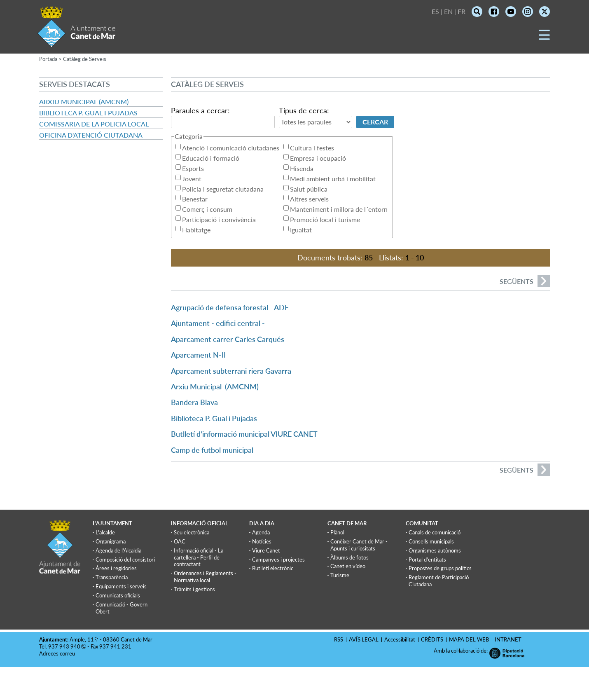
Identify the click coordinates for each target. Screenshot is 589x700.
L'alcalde (105, 532)
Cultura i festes (312, 148)
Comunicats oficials (118, 595)
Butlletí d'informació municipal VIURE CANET (244, 434)
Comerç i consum (207, 209)
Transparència (112, 577)
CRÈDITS (432, 639)
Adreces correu (58, 653)
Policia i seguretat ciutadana (223, 189)
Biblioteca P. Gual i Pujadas (88, 113)
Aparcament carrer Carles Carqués (228, 339)
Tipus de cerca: (304, 110)
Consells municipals (431, 541)
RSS (339, 639)
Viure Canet (266, 550)
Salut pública (309, 189)
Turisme (340, 575)
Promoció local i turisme (325, 219)
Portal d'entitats (427, 560)
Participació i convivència (219, 219)
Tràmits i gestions (194, 589)
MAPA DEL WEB (469, 639)
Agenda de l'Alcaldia (118, 550)
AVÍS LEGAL (364, 639)
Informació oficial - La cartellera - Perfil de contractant (199, 557)
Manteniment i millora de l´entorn (339, 209)
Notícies (262, 541)
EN (448, 11)
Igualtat (301, 230)
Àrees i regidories (116, 568)
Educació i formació (211, 158)
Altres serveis (309, 199)
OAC (180, 541)
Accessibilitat (400, 639)
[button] (544, 37)
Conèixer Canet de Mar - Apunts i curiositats (359, 545)
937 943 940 (64, 646)
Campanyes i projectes (278, 560)
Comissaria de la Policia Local (94, 124)
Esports (193, 168)
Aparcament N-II (198, 355)
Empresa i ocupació (318, 158)
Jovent (192, 179)
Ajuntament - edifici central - (218, 323)
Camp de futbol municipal (212, 450)
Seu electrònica (192, 532)
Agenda (261, 532)
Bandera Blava (194, 402)
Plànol (337, 532)
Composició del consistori (125, 560)
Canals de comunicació (435, 532)
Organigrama (111, 541)
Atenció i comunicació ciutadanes (231, 148)
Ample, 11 (82, 639)
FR (462, 11)
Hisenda (302, 168)
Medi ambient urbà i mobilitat (333, 179)
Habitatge (196, 230)
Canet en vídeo (348, 566)
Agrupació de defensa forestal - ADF (230, 307)
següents (525, 281)
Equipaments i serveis (121, 586)
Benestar (195, 199)
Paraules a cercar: (200, 110)
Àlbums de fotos (349, 557)
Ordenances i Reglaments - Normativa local (205, 577)
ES (435, 11)
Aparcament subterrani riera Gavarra (231, 371)
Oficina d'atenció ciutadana (91, 135)
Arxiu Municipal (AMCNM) (84, 102)
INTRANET (508, 639)
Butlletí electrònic (273, 568)
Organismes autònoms (435, 550)
